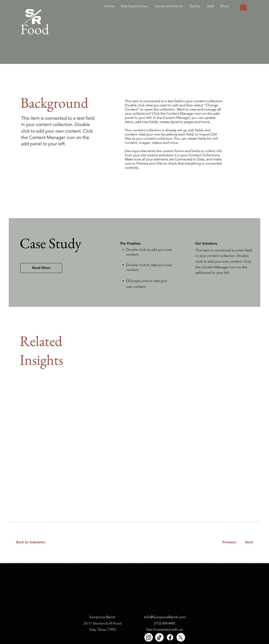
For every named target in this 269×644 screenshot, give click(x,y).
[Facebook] (170, 637)
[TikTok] (159, 637)
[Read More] (41, 268)
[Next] (248, 542)
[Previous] (229, 542)
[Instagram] (149, 637)
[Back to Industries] (33, 542)
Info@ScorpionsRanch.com (165, 617)
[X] (181, 637)
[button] (243, 6)
